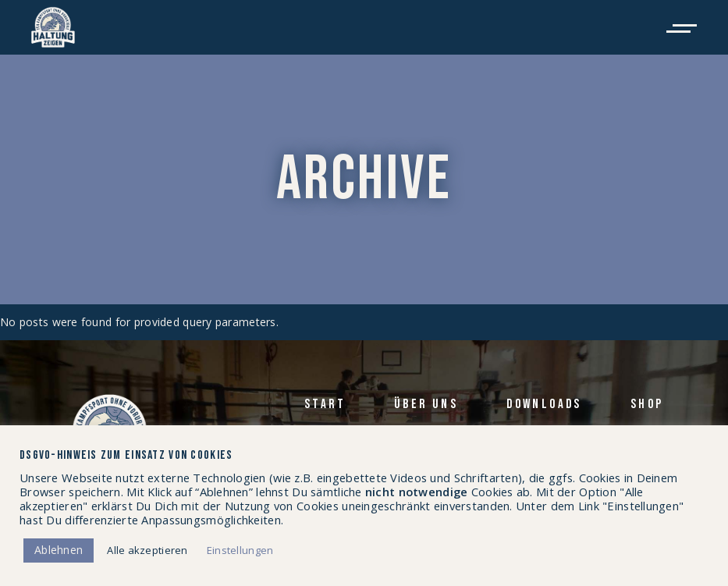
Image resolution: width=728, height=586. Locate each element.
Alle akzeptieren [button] (147, 550)
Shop (647, 404)
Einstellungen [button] (240, 550)
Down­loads (544, 404)
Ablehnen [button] (59, 550)
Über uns (426, 404)
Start (325, 404)
